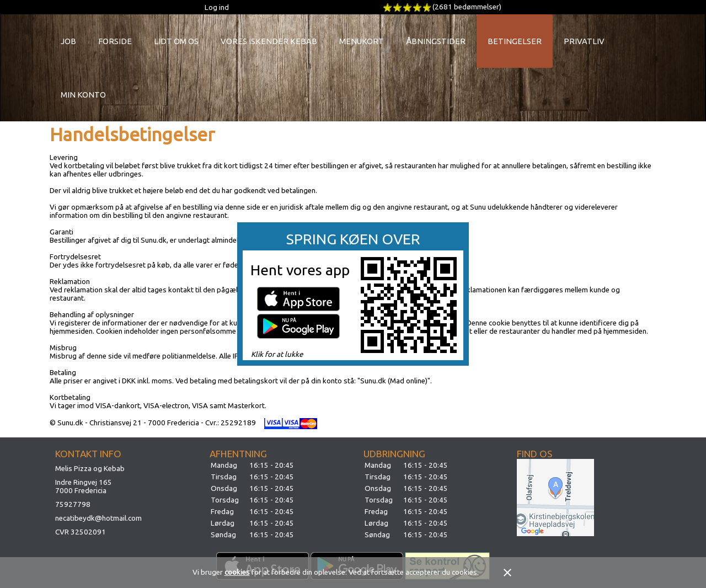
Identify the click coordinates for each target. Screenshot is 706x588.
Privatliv (584, 41)
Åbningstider (436, 41)
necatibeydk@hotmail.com (98, 518)
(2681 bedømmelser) (467, 7)
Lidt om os (176, 41)
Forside (115, 41)
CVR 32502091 (81, 532)
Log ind (217, 7)
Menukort (362, 41)
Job (68, 41)
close (507, 573)
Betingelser (515, 41)
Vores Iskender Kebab (269, 41)
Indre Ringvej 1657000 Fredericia (84, 487)
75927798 (73, 504)
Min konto (83, 95)
